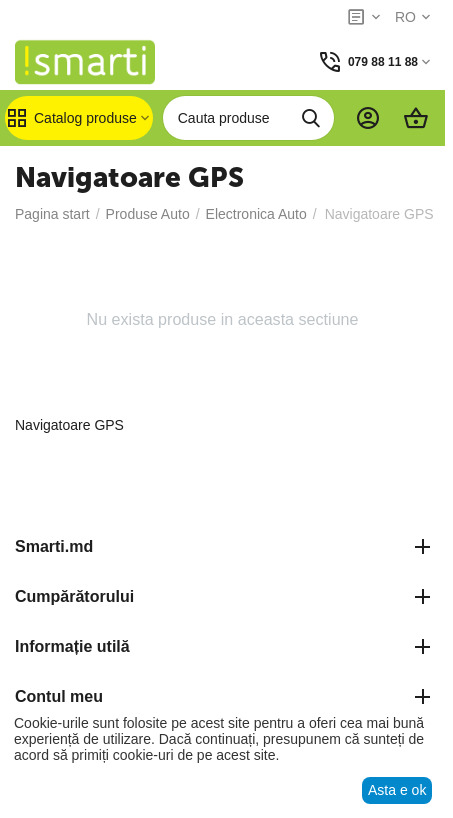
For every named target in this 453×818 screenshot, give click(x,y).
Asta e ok (397, 790)
